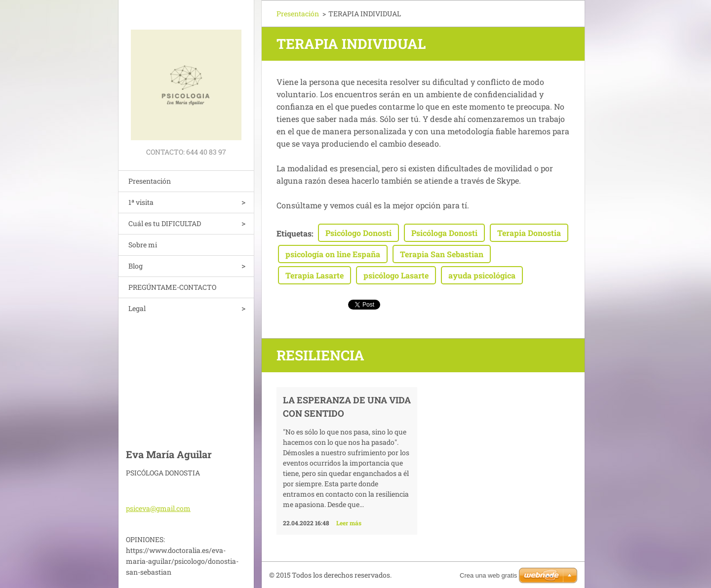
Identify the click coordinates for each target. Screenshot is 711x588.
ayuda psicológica (482, 275)
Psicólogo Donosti (358, 233)
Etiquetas (294, 233)
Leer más (349, 523)
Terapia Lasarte (315, 275)
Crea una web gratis (488, 575)
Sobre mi (143, 245)
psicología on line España (333, 254)
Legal (137, 308)
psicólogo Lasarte (396, 275)
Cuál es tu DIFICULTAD (165, 223)
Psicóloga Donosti (444, 233)
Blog (136, 266)
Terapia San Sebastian (442, 254)
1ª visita (141, 202)
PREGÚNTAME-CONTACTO (172, 287)
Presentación (150, 181)
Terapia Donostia (529, 233)
